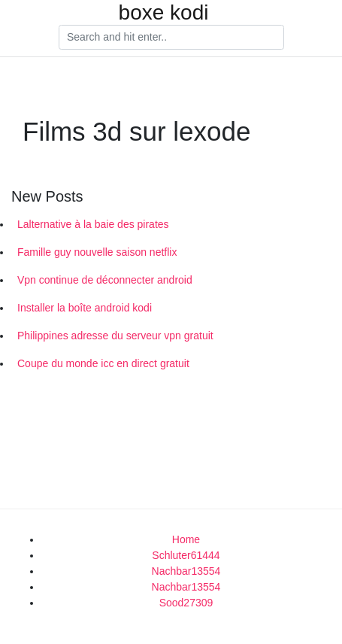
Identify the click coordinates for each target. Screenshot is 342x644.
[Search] (171, 38)
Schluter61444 (186, 555)
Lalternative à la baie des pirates (93, 224)
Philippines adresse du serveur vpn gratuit (115, 336)
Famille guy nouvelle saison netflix (97, 252)
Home (186, 539)
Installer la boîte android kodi (85, 308)
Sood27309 (186, 603)
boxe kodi (164, 13)
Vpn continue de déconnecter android (105, 280)
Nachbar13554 (186, 571)
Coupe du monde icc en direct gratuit (103, 363)
